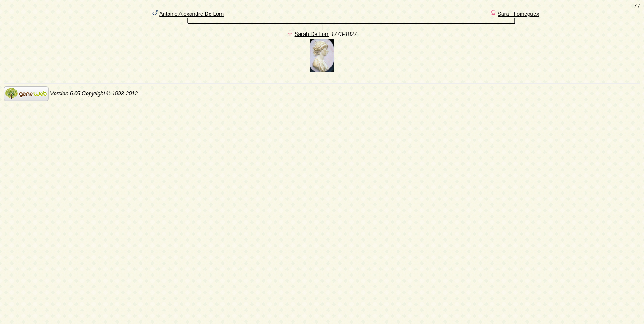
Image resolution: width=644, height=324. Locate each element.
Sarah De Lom (312, 37)
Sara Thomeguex (518, 16)
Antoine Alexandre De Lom (191, 16)
